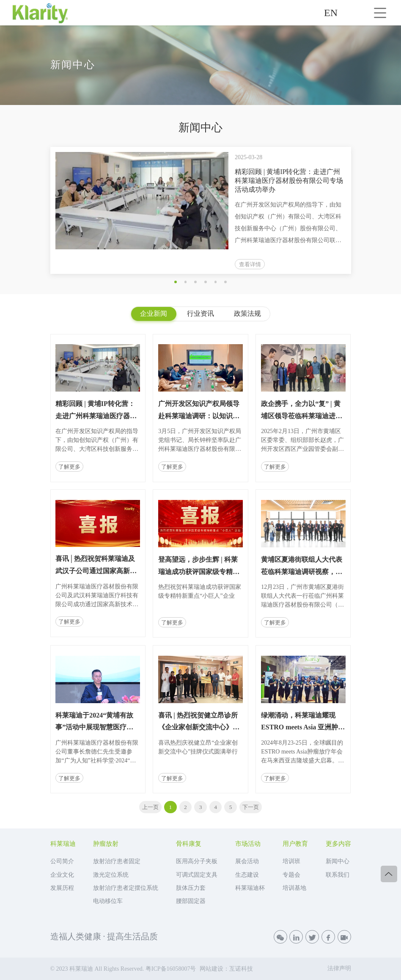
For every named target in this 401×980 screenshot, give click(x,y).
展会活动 (247, 861)
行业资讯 (200, 313)
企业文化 (62, 875)
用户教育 (295, 844)
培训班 (291, 861)
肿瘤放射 (106, 844)
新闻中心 (338, 861)
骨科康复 (189, 844)
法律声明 (339, 968)
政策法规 (247, 313)
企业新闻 (154, 313)
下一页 (251, 807)
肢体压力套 (191, 888)
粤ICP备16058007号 (171, 969)
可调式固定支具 (197, 875)
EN (331, 13)
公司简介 (62, 861)
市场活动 (248, 844)
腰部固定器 (191, 901)
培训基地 (294, 888)
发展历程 (62, 888)
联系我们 (338, 875)
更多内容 (338, 844)
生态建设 (247, 875)
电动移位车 (108, 901)
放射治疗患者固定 (117, 861)
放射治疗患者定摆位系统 (126, 888)
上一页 (150, 807)
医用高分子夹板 (197, 861)
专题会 (291, 875)
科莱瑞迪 (63, 844)
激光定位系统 (111, 875)
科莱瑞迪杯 (250, 888)
